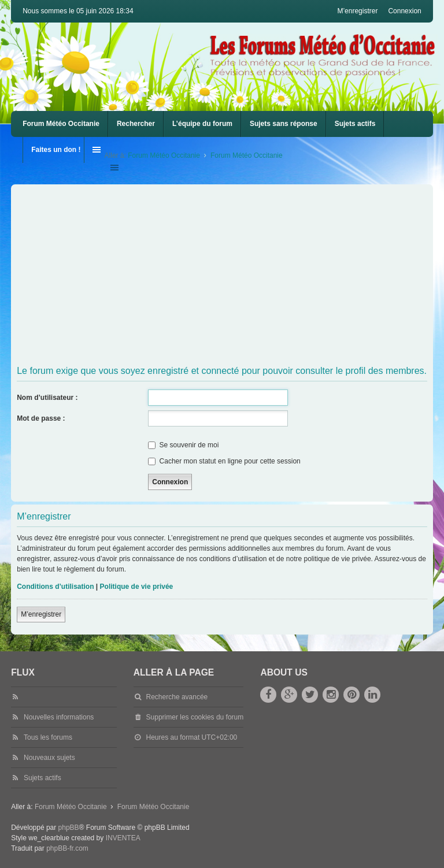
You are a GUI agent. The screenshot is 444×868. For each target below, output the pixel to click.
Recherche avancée (177, 697)
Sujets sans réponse (284, 124)
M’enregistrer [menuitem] (357, 11)
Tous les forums (48, 737)
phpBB (69, 828)
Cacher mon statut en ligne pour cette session (224, 461)
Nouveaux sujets (49, 758)
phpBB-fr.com (67, 848)
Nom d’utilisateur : (47, 398)
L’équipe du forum (202, 124)
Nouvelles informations (59, 717)
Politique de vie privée (137, 587)
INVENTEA (123, 838)
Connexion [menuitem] (404, 11)
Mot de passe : (41, 418)
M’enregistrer (41, 614)
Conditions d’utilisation (55, 587)
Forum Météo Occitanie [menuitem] (61, 124)
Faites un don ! (56, 150)
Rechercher (136, 124)
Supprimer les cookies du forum (195, 717)
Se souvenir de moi (183, 445)
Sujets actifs (355, 124)
